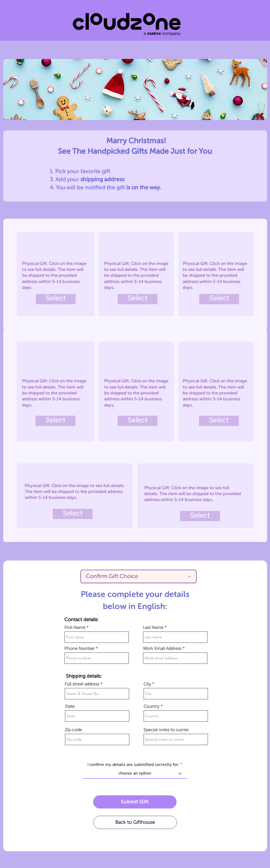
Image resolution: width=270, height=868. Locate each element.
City (147, 684)
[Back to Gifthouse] (135, 822)
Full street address (82, 684)
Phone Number (80, 649)
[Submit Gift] (135, 802)
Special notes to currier (166, 730)
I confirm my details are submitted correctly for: (133, 765)
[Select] (56, 299)
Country (151, 706)
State (70, 706)
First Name (75, 628)
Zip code (73, 730)
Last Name (153, 628)
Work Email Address (162, 649)
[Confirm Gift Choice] (138, 576)
